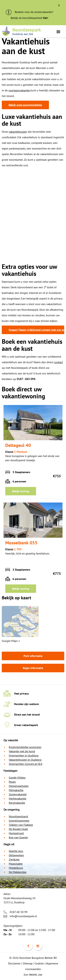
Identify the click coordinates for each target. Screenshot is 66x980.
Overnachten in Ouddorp (24, 755)
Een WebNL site (33, 975)
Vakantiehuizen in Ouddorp (25, 760)
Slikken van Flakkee (21, 825)
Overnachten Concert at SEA (26, 764)
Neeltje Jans (16, 851)
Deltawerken (16, 855)
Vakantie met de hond (22, 751)
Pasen (12, 782)
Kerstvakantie (17, 803)
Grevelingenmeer (19, 821)
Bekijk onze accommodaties (25, 105)
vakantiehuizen (18, 132)
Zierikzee (14, 859)
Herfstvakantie (18, 798)
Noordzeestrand (18, 816)
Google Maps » (11, 641)
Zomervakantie (18, 794)
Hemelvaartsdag (19, 786)
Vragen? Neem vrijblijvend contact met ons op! (36, 330)
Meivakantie (16, 790)
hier (45, 18)
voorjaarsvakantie (19, 90)
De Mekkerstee (18, 872)
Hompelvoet (16, 833)
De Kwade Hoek (18, 829)
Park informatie (33, 656)
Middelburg (16, 868)
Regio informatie (33, 668)
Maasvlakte (16, 864)
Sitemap (28, 963)
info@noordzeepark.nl (23, 916)
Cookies (39, 963)
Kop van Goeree (18, 837)
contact (58, 362)
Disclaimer (14, 963)
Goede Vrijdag (17, 777)
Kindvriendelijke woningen (25, 747)
